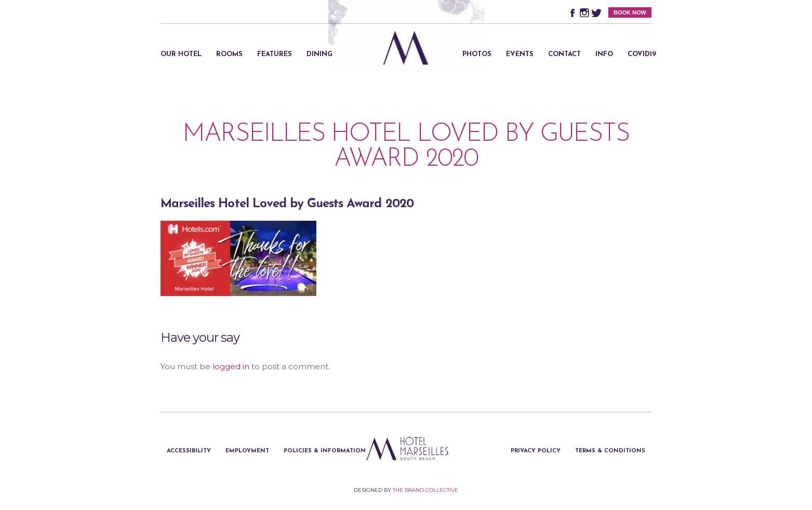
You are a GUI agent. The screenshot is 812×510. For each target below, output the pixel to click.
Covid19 (642, 54)
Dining (320, 54)
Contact (564, 54)
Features (275, 54)
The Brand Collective (425, 490)
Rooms (229, 54)
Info (604, 54)
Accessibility (189, 451)
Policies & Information (325, 451)
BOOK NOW (630, 12)
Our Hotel (181, 54)
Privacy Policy (536, 451)
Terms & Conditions (610, 451)
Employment (247, 451)
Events (520, 54)
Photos (477, 54)
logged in (231, 366)
